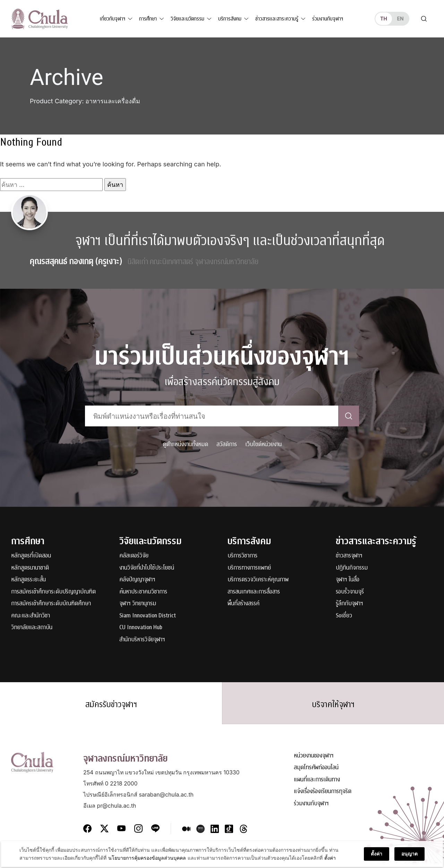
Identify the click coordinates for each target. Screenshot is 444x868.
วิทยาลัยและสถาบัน (32, 628)
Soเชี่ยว (344, 616)
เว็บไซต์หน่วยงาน (263, 444)
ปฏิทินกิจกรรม (352, 568)
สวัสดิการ (227, 444)
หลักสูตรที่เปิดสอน (31, 556)
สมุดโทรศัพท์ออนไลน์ (316, 773)
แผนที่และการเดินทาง (317, 785)
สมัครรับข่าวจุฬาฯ (111, 707)
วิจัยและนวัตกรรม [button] (187, 19)
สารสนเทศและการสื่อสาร (254, 592)
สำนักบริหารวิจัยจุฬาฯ (142, 640)
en (400, 19)
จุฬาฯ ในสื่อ (348, 580)
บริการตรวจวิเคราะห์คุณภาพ (258, 580)
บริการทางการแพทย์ (249, 568)
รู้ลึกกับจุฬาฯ (349, 604)
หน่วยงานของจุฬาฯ (314, 761)
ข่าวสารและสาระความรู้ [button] (277, 19)
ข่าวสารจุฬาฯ (349, 556)
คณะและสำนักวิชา (31, 616)
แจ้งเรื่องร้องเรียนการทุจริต (323, 797)
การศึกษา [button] (148, 19)
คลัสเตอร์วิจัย (134, 556)
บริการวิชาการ (242, 556)
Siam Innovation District (148, 616)
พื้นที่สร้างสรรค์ (244, 604)
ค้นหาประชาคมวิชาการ (143, 592)
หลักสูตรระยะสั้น (28, 580)
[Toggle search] (424, 19)
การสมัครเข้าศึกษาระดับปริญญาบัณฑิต (53, 592)
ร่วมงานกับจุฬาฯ (328, 19)
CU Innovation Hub (141, 628)
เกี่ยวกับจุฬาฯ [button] (113, 19)
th (384, 19)
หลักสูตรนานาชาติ (30, 568)
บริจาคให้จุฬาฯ (333, 707)
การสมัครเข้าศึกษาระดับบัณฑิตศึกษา (51, 604)
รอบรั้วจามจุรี (350, 592)
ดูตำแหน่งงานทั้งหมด (185, 444)
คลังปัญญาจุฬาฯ (137, 580)
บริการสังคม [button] (230, 19)
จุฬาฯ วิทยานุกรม (138, 604)
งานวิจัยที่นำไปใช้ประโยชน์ (147, 568)
